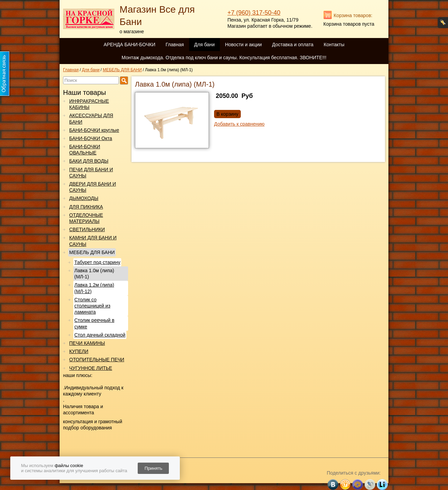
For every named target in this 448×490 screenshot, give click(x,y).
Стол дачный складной (100, 335)
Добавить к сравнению (239, 124)
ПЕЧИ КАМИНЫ (87, 343)
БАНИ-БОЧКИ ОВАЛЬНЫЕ (85, 150)
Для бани (204, 45)
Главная (175, 45)
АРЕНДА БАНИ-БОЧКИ (129, 45)
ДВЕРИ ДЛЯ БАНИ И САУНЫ (92, 187)
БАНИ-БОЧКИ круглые (94, 130)
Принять (153, 468)
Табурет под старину (97, 262)
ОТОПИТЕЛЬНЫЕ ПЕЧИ (97, 360)
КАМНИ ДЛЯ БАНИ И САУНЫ (93, 241)
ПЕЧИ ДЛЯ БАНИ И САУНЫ (91, 173)
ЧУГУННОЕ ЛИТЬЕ (91, 368)
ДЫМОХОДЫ (84, 198)
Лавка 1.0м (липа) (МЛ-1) (94, 274)
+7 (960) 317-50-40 (254, 13)
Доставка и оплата (293, 45)
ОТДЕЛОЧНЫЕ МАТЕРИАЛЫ (86, 218)
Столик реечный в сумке (94, 323)
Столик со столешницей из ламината (92, 306)
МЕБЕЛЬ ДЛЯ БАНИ (92, 252)
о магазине (132, 32)
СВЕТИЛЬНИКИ (87, 229)
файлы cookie (69, 466)
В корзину (227, 114)
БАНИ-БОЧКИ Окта (91, 138)
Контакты (334, 45)
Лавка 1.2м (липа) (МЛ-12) (94, 288)
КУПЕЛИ (79, 351)
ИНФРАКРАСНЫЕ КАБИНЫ (89, 104)
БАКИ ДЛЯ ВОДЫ (89, 161)
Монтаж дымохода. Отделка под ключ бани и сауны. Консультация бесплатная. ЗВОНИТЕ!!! (224, 58)
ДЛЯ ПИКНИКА (86, 207)
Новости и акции (243, 45)
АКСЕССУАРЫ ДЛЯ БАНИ (91, 118)
